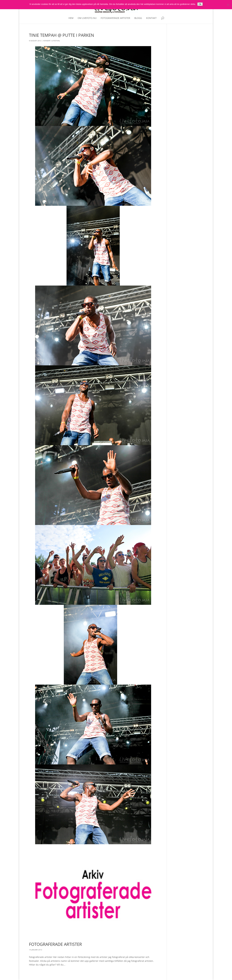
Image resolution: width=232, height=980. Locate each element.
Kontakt (151, 18)
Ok (200, 4)
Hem (71, 18)
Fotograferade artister (115, 18)
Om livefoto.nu (87, 18)
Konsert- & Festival (52, 41)
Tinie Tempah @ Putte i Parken (62, 35)
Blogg (138, 18)
